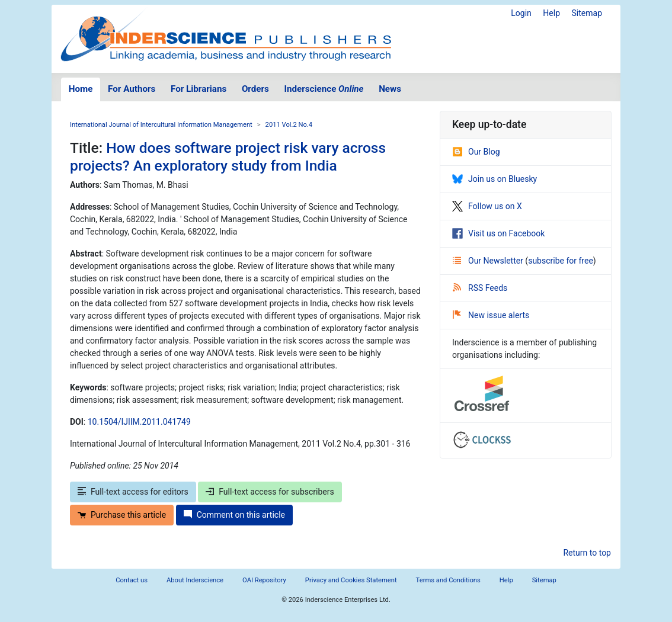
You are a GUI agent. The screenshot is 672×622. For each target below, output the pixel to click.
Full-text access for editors (133, 492)
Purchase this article (122, 515)
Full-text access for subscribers (270, 492)
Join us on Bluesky (495, 179)
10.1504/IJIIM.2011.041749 (139, 422)
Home (81, 89)
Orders (255, 89)
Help (551, 13)
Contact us (132, 580)
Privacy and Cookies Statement (351, 580)
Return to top (587, 553)
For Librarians (199, 89)
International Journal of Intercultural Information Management (161, 125)
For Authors (132, 89)
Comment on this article (234, 515)
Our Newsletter (489, 261)
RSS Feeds (480, 288)
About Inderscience (195, 580)
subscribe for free (561, 261)
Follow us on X (487, 206)
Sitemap (587, 13)
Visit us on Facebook (498, 233)
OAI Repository (264, 580)
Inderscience (324, 89)
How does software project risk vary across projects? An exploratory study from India (228, 156)
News (390, 89)
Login (521, 13)
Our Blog (476, 152)
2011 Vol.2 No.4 (289, 125)
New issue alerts (491, 315)
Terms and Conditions (448, 580)
